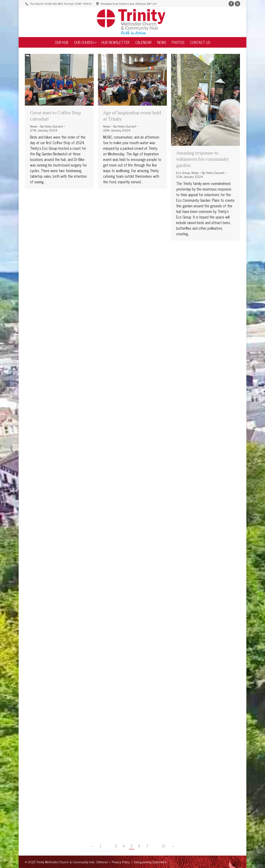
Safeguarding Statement (150, 862)
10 (163, 846)
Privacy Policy (121, 862)
